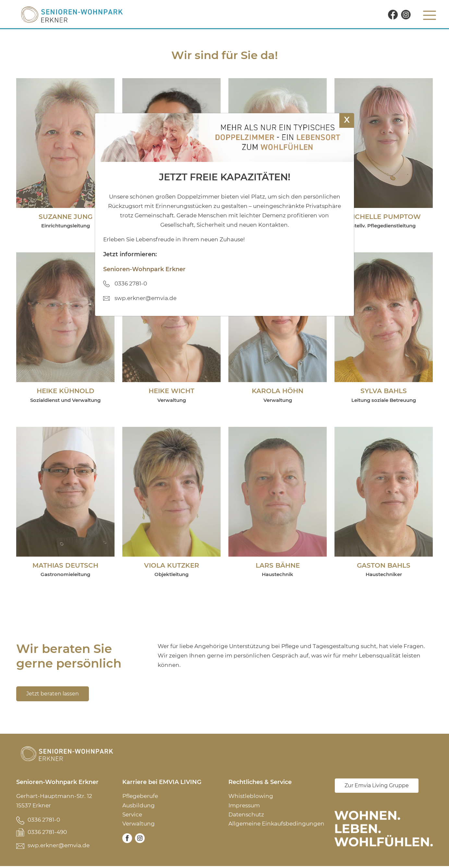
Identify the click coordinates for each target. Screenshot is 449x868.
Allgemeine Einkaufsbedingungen (276, 825)
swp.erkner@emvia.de (59, 847)
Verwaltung (139, 825)
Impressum (244, 806)
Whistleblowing (251, 797)
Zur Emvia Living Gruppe (377, 787)
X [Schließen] (347, 120)
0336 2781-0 (44, 820)
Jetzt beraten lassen (53, 694)
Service (132, 815)
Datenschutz (246, 815)
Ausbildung (139, 806)
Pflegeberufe (140, 797)
